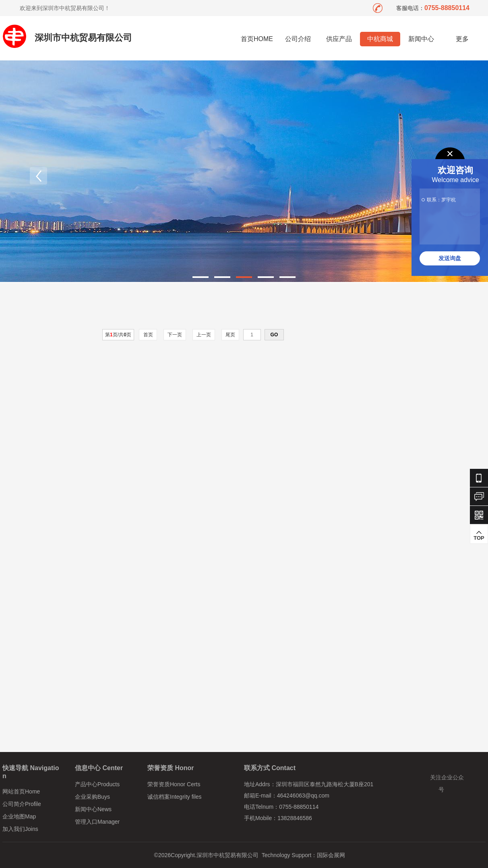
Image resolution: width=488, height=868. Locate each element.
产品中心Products (97, 784)
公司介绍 (298, 39)
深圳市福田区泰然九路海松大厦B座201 (325, 784)
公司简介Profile (22, 804)
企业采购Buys (92, 797)
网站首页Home (21, 791)
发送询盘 (450, 258)
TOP (479, 535)
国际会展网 (331, 855)
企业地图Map (19, 816)
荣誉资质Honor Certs (174, 784)
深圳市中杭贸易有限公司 (83, 38)
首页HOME (257, 39)
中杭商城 (380, 39)
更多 (462, 39)
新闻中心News (93, 809)
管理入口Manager (97, 822)
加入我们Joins (20, 829)
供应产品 (339, 39)
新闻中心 (421, 39)
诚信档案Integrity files (175, 797)
